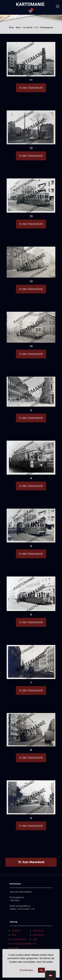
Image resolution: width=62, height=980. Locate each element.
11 (31, 80)
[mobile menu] (58, 6)
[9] (31, 797)
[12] (31, 127)
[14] (31, 262)
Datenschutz (38, 935)
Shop (11, 27)
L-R (36, 27)
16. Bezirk (28, 27)
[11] (31, 59)
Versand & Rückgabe (21, 944)
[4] (31, 457)
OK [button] (41, 970)
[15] (31, 327)
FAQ (34, 944)
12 (31, 148)
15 (31, 346)
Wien (18, 27)
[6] (31, 594)
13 (31, 216)
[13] (31, 196)
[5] (31, 525)
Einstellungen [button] (26, 970)
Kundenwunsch (19, 939)
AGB (35, 939)
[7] (31, 662)
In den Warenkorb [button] (31, 88)
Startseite (16, 931)
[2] (31, 392)
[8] (31, 730)
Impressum (38, 931)
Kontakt (15, 948)
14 (31, 281)
